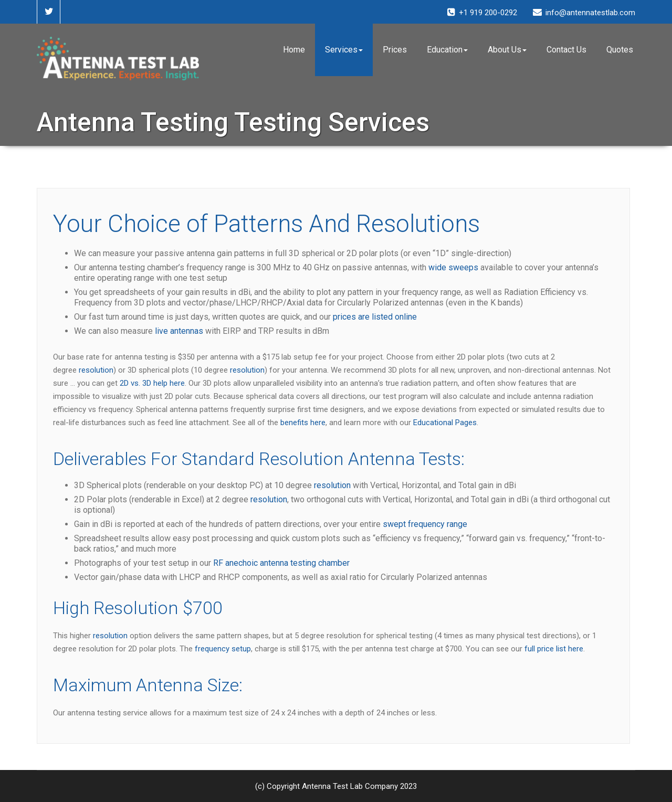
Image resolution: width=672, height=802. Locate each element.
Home (294, 50)
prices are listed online (375, 317)
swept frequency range (425, 524)
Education (447, 50)
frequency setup (223, 649)
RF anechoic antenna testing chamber (281, 563)
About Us (507, 50)
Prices (395, 50)
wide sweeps (453, 267)
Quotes (620, 50)
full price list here (554, 649)
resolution (96, 370)
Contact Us (566, 50)
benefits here (303, 423)
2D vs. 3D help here (152, 383)
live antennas (179, 331)
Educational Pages (445, 423)
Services (344, 50)
